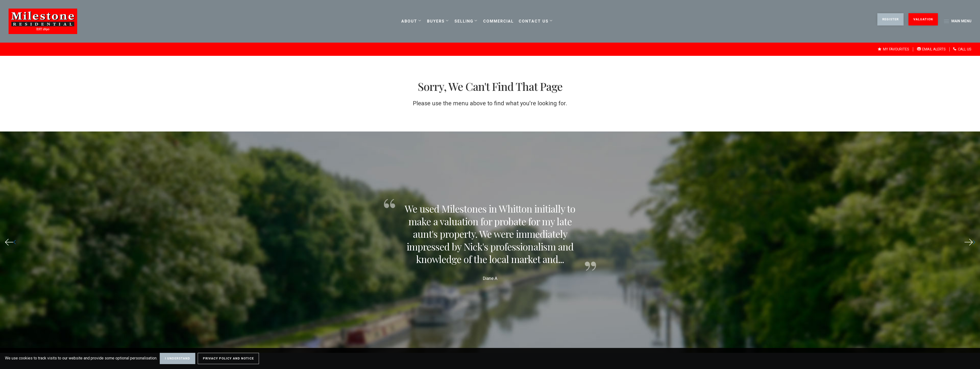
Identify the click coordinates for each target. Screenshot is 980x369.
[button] (970, 242)
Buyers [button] (436, 21)
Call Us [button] (962, 49)
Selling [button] (464, 21)
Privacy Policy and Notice (228, 358)
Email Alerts (931, 49)
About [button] (409, 21)
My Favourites (893, 49)
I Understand (178, 358)
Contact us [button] (533, 21)
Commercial (498, 21)
